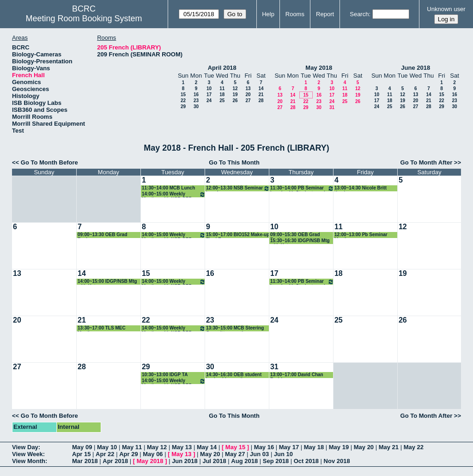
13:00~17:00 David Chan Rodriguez (297, 375)
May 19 (339, 447)
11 (222, 88)
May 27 (235, 454)
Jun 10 (283, 454)
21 (261, 95)
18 (222, 95)
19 (235, 95)
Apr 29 (128, 454)
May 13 (182, 447)
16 (196, 95)
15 (183, 95)
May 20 (364, 447)
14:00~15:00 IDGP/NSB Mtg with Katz (107, 282)
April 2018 (222, 68)
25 (222, 101)
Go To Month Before (49, 162)
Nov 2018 (337, 461)
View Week (27, 454)
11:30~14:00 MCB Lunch (168, 188)
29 (183, 107)
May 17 (289, 447)
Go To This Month (234, 162)
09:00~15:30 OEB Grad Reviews (295, 235)
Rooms (295, 14)
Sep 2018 (276, 461)
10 (209, 88)
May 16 (264, 447)
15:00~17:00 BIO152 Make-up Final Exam (238, 235)
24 (209, 101)
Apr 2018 (115, 461)
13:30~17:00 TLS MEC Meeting (102, 328)
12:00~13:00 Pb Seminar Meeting (361, 235)
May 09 (82, 447)
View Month (29, 461)
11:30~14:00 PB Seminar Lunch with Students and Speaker (302, 188)
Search (359, 14)
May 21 (389, 447)
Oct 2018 (306, 461)
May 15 (235, 447)
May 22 (414, 447)
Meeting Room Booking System (84, 18)
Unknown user (446, 9)
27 (248, 101)
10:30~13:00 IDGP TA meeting (165, 375)
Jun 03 (259, 454)
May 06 (153, 454)
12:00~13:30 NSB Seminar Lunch (238, 188)
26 (235, 101)
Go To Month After (427, 162)
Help (268, 14)
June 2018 (415, 68)
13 (248, 88)
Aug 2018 (244, 461)
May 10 (107, 447)
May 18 (314, 447)
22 (183, 101)
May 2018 (319, 68)
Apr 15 (81, 454)
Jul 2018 (214, 461)
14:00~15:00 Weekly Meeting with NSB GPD (174, 194)
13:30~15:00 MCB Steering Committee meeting (235, 328)
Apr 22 (105, 454)
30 (196, 107)
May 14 (207, 447)
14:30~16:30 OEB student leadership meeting (234, 375)
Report (325, 14)
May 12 (157, 447)
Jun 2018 (185, 461)
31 (332, 107)
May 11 (132, 447)
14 (261, 88)
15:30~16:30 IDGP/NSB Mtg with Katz (300, 241)
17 (209, 95)
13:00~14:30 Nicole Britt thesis (361, 188)
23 (196, 101)
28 (261, 101)
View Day (25, 447)
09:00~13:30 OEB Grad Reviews (103, 235)
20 (248, 95)
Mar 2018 (85, 461)
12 (235, 88)
